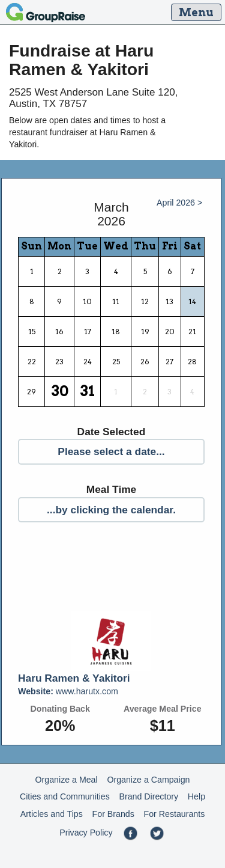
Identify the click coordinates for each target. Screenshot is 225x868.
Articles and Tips (52, 814)
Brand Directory (149, 796)
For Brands (113, 814)
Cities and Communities (65, 796)
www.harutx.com (68, 691)
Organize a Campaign (148, 780)
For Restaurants (175, 814)
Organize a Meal (67, 780)
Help (196, 796)
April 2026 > (179, 203)
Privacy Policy (86, 833)
